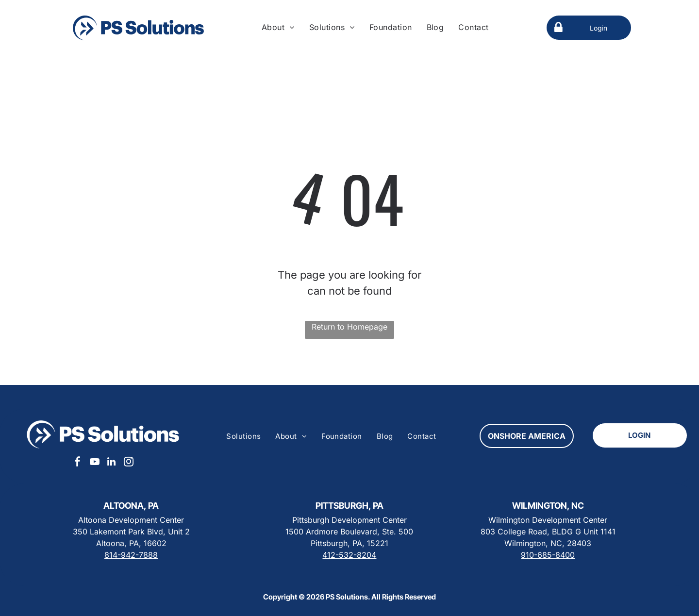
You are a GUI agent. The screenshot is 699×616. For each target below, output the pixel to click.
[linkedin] (112, 463)
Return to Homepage (349, 327)
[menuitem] (278, 27)
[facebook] (78, 463)
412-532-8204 (349, 555)
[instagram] (129, 463)
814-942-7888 (131, 555)
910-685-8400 (548, 555)
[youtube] (95, 463)
